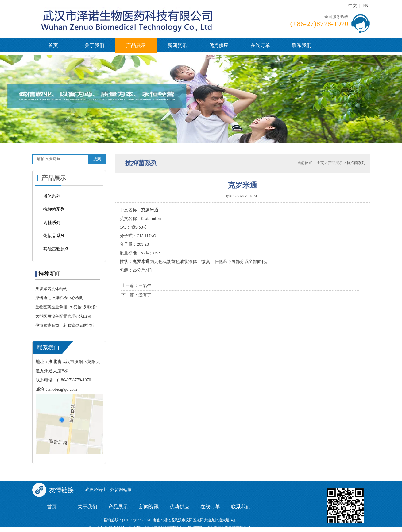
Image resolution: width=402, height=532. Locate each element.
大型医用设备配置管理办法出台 (63, 316)
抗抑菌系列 (54, 209)
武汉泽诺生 (96, 490)
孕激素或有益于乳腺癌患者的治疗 (65, 325)
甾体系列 (52, 196)
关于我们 (95, 45)
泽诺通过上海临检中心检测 (59, 298)
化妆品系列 (54, 236)
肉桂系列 (52, 223)
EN (365, 6)
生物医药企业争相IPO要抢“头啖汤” (66, 307)
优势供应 (219, 45)
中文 (353, 6)
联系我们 (302, 45)
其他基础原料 (56, 249)
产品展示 (136, 45)
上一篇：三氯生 (136, 286)
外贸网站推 (121, 490)
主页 (320, 163)
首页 (53, 45)
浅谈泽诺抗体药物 (51, 289)
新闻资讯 (177, 45)
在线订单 (260, 45)
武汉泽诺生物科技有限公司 (228, 528)
